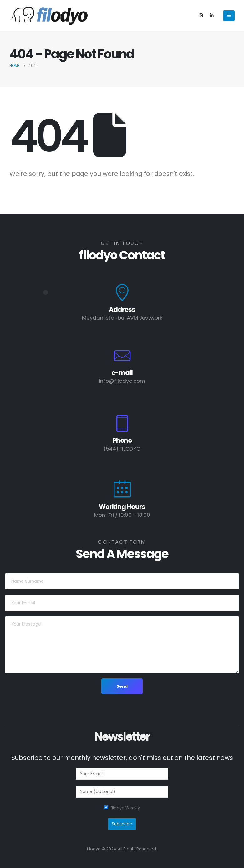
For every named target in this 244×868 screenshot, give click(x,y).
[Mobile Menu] (229, 16)
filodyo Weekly (125, 808)
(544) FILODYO (122, 449)
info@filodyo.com (122, 381)
